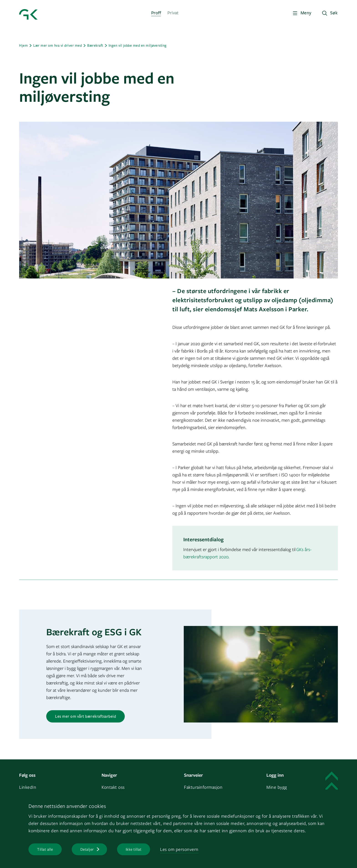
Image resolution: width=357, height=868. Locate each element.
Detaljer (87, 849)
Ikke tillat (134, 849)
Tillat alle (45, 849)
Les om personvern (179, 849)
